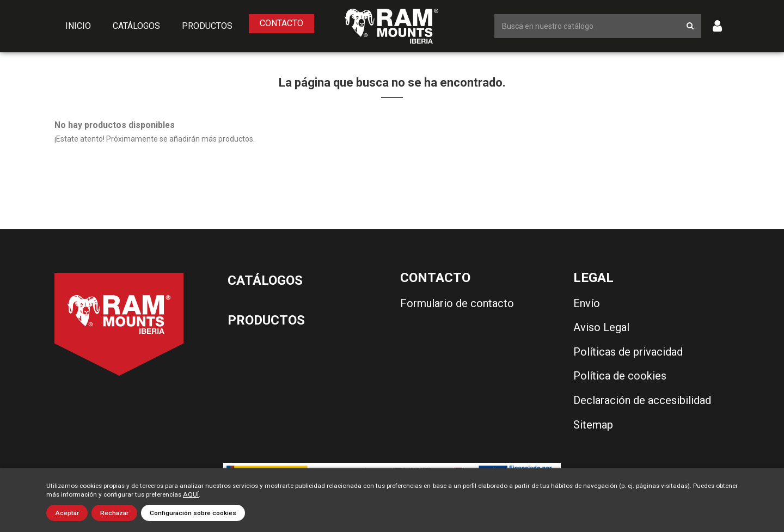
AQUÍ (191, 494)
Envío (587, 303)
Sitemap (593, 425)
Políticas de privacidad (628, 352)
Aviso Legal (601, 327)
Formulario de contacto (457, 303)
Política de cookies (620, 376)
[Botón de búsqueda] (690, 26)
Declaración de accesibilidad (642, 400)
